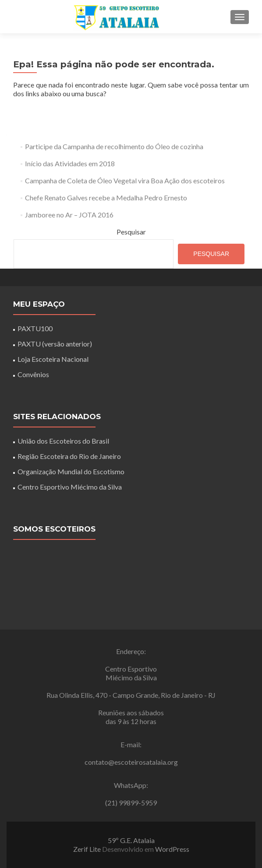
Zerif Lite (88, 849)
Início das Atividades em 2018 (70, 163)
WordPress (172, 849)
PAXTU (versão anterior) (55, 344)
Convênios (33, 374)
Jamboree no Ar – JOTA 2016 (69, 215)
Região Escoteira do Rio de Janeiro (69, 456)
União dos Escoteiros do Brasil (63, 441)
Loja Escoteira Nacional (53, 359)
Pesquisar (131, 232)
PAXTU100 (35, 328)
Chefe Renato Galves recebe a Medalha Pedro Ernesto (106, 198)
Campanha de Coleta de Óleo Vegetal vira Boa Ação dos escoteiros (125, 180)
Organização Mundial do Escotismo (71, 471)
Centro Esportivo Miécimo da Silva (70, 487)
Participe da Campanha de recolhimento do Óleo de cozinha (114, 146)
